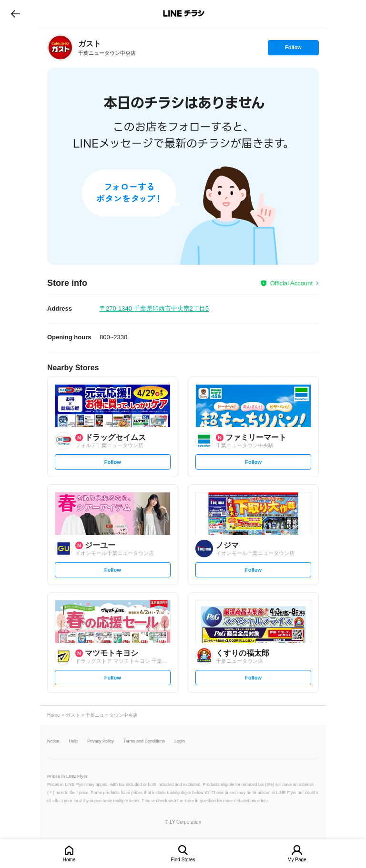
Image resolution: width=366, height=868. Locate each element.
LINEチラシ (184, 13)
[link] (60, 47)
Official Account (291, 283)
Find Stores (183, 860)
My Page (297, 860)
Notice (53, 741)
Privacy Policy (101, 741)
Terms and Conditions (144, 741)
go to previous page (15, 13)
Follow (293, 50)
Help (74, 741)
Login (180, 741)
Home (69, 860)
